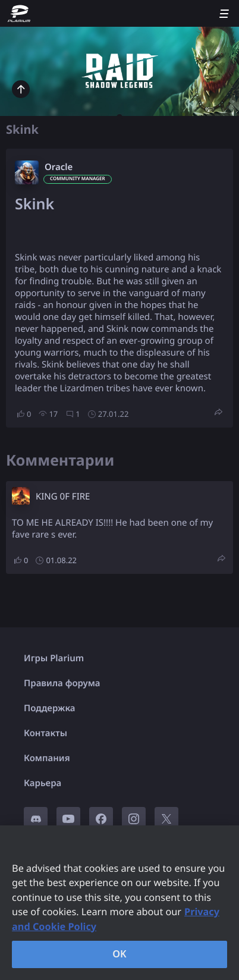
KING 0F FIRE (63, 497)
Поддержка (50, 708)
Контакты (45, 733)
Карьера (43, 783)
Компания (47, 758)
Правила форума (62, 683)
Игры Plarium (54, 658)
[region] (119, 903)
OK (119, 954)
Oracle (59, 167)
